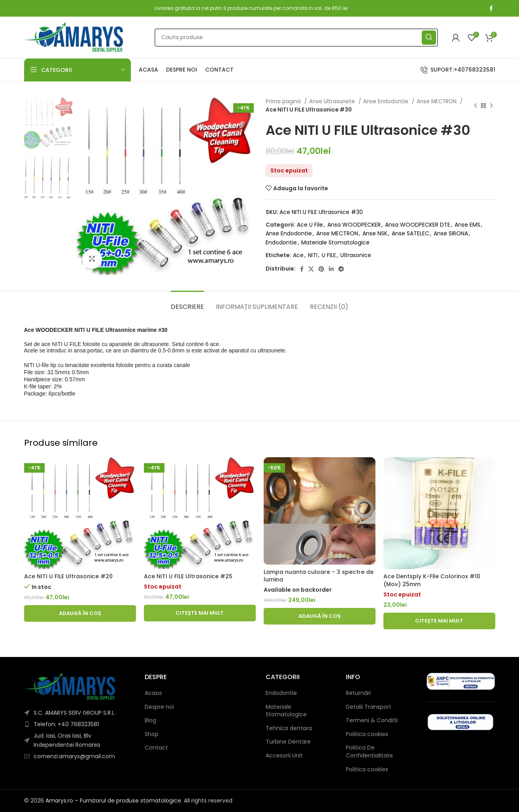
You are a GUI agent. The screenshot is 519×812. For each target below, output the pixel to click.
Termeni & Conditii (372, 720)
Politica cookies (367, 734)
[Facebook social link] (491, 8)
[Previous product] (476, 106)
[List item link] (79, 724)
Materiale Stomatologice (335, 242)
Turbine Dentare (288, 742)
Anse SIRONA (451, 233)
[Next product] (491, 106)
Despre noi (159, 707)
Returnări (358, 693)
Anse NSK (375, 233)
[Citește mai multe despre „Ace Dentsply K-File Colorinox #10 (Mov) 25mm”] (439, 621)
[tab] (187, 303)
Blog (150, 720)
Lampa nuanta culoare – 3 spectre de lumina (319, 576)
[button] (80, 613)
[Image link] (70, 686)
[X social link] (311, 269)
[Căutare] (296, 38)
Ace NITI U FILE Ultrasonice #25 (188, 576)
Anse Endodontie (387, 101)
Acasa (153, 693)
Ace (298, 255)
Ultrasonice (356, 255)
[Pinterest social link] (321, 269)
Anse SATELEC (410, 233)
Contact (156, 748)
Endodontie (281, 242)
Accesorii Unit (284, 756)
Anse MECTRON (437, 101)
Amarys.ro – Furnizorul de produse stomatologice (113, 801)
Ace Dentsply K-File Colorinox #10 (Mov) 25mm (432, 580)
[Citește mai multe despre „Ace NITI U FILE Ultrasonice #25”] (200, 613)
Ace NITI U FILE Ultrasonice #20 (68, 576)
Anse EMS (467, 225)
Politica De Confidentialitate (369, 752)
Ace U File (310, 225)
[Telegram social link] (341, 269)
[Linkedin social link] (331, 269)
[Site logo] (74, 37)
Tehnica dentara (289, 728)
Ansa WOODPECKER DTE (418, 225)
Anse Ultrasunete (333, 101)
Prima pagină (284, 101)
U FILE (329, 255)
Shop (152, 734)
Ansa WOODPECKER (354, 225)
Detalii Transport (369, 707)
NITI (313, 255)
